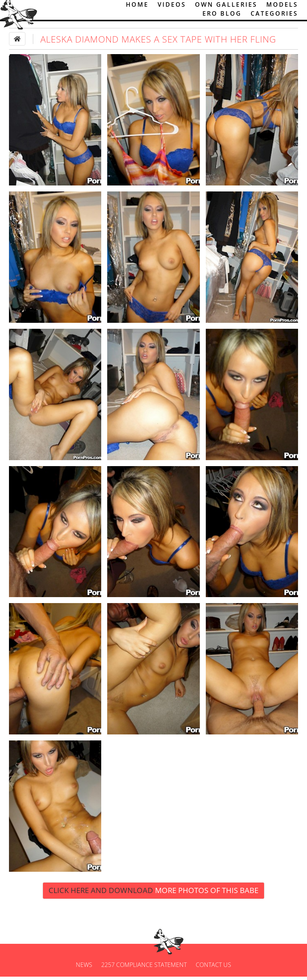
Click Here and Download (153, 894)
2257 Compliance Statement (144, 968)
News (84, 968)
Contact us (213, 968)
